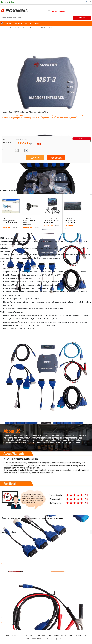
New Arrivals (29, 23)
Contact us (71, 635)
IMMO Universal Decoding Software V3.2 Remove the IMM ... (10, 222)
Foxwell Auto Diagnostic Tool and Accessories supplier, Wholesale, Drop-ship (19, 11)
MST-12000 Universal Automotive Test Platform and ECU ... (72, 221)
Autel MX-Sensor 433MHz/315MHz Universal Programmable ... (29, 222)
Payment (25, 635)
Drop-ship (32, 635)
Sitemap (79, 635)
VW (53, 315)
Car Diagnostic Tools (22, 28)
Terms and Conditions (53, 635)
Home (3, 24)
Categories (8, 23)
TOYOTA (75, 322)
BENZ (28, 315)
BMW (40, 315)
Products (10, 28)
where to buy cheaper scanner (28, 518)
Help (84, 635)
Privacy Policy (41, 635)
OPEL (78, 315)
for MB (37, 23)
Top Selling (19, 23)
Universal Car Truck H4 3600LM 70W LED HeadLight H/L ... (51, 221)
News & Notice (16, 635)
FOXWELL (34, 639)
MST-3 (53, 518)
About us (64, 635)
